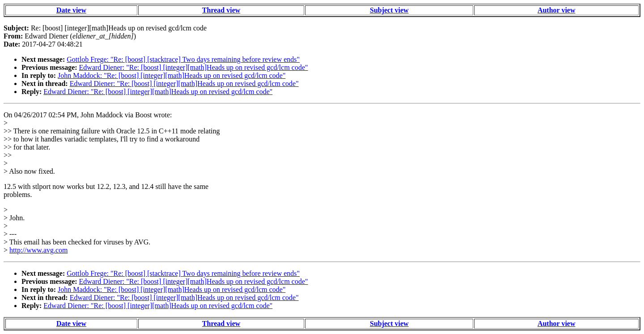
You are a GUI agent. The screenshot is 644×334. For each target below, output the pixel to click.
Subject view (389, 10)
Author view (557, 10)
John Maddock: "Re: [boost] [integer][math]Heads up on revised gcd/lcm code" (172, 75)
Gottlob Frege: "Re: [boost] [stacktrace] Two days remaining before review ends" (183, 59)
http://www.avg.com (39, 250)
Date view (71, 10)
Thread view (221, 10)
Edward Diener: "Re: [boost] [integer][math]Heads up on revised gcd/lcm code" (194, 67)
